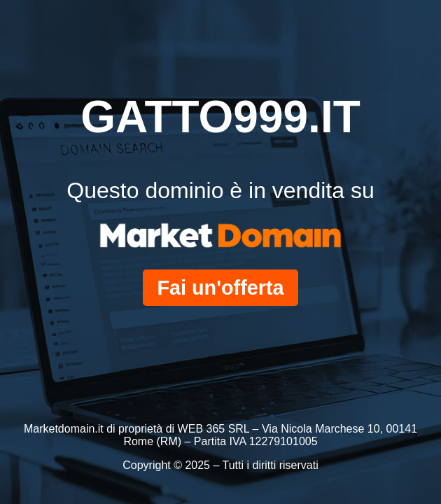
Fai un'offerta (220, 288)
